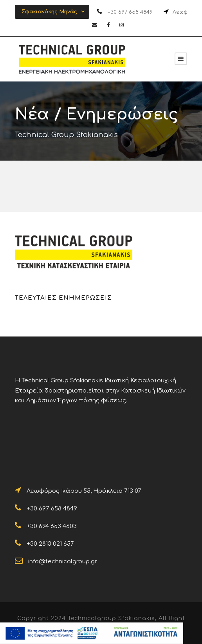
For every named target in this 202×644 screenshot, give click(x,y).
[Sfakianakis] (181, 59)
